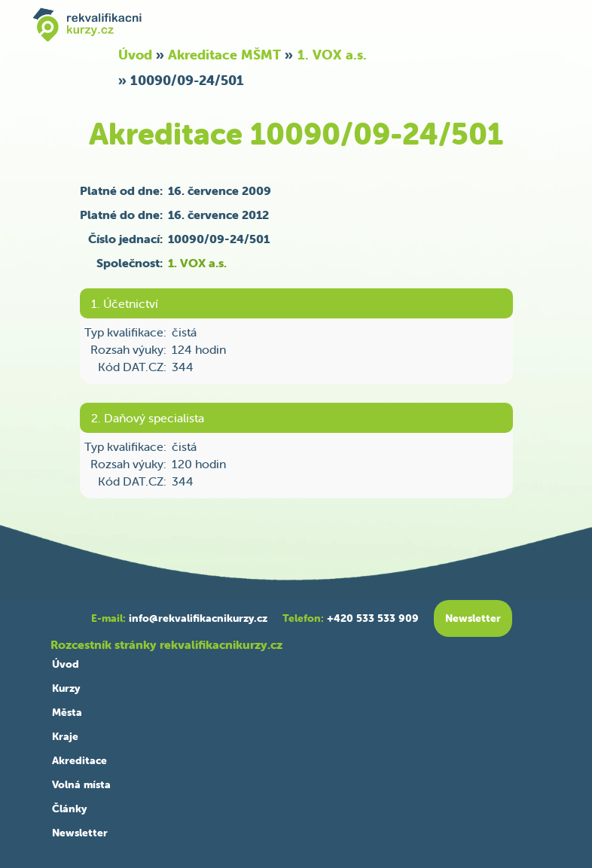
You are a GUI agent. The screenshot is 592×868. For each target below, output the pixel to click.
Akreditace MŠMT (224, 55)
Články (69, 809)
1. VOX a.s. (332, 55)
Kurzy (66, 688)
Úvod (135, 55)
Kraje (65, 736)
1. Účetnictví (125, 303)
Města (67, 712)
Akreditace (79, 760)
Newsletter (80, 833)
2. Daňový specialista (148, 418)
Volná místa (81, 784)
